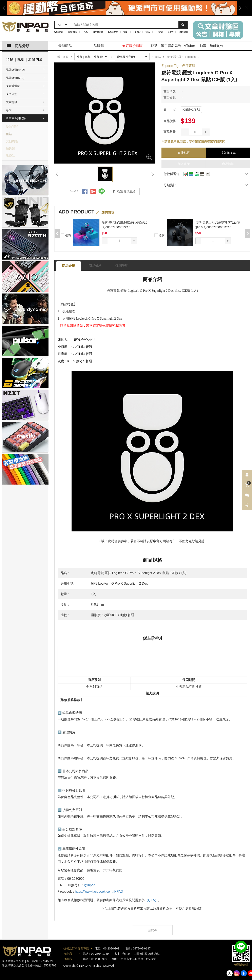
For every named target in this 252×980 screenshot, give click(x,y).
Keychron (113, 32)
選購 (66, 235)
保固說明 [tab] (122, 266)
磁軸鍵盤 (183, 32)
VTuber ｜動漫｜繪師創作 (204, 46)
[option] (122, 8)
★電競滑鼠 (13, 86)
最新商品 (65, 46)
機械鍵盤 (98, 32)
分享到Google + (93, 191)
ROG (85, 32)
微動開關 (12, 127)
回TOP (152, 930)
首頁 (66, 57)
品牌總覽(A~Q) (15, 70)
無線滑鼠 (73, 32)
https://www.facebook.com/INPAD (99, 892)
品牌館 (99, 46)
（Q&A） (152, 900)
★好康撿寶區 (132, 46)
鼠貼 (9, 134)
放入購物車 (228, 153)
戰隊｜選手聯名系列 (166, 46)
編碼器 (10, 148)
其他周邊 (12, 141)
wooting (59, 32)
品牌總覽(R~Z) (15, 78)
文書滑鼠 (12, 102)
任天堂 (159, 32)
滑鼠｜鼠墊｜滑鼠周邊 (24, 59)
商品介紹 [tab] (69, 266)
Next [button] (239, 8)
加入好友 (241, 947)
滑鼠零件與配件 (16, 118)
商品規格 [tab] (95, 266)
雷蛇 (126, 32)
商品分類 (18, 46)
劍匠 (148, 32)
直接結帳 (184, 153)
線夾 (9, 110)
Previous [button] (5, 8)
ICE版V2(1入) (191, 110)
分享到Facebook (85, 191)
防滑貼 (10, 156)
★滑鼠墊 (12, 94)
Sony (171, 32)
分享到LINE (102, 191)
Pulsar (137, 32)
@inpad (90, 885)
